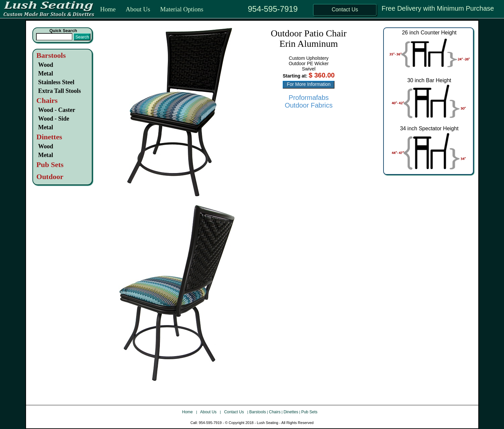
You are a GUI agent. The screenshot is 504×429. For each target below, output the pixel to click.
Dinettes (291, 412)
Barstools (51, 55)
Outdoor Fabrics (309, 105)
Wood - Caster (57, 110)
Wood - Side (54, 119)
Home (108, 9)
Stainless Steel (56, 82)
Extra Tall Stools (59, 91)
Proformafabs (309, 98)
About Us (138, 9)
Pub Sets (309, 412)
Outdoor (50, 177)
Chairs (275, 412)
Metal (46, 74)
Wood (46, 65)
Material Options (182, 9)
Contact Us (235, 412)
